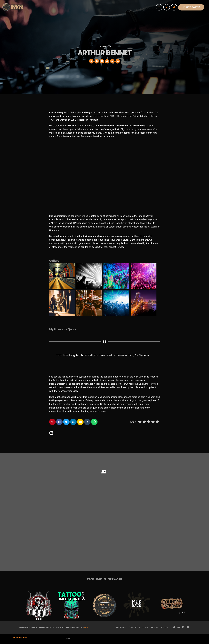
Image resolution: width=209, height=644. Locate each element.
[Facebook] (188, 627)
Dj (52, 433)
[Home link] (13, 7)
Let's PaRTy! (191, 7)
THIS (86, 627)
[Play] (167, 7)
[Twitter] (174, 627)
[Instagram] (183, 627)
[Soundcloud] (179, 627)
